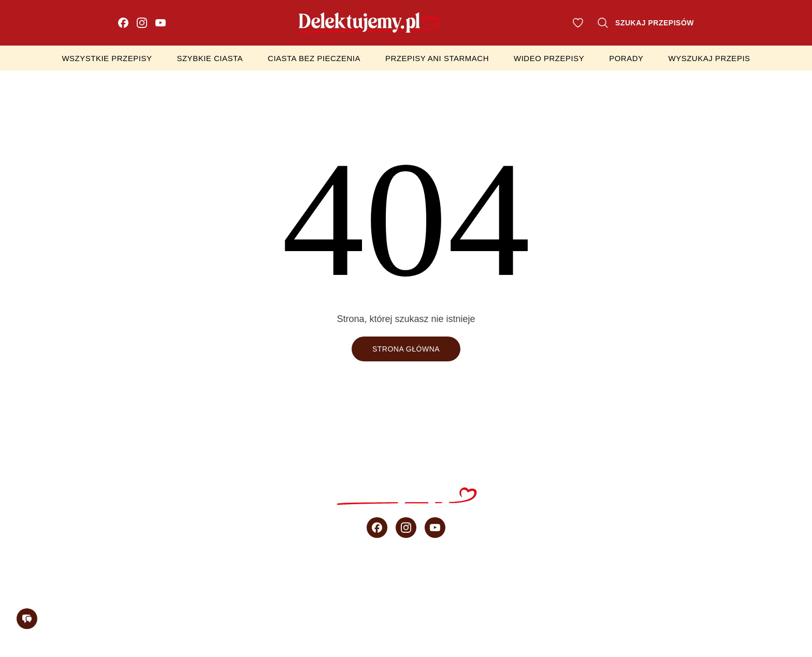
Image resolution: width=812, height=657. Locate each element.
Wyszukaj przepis (709, 58)
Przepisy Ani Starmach (437, 58)
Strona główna (406, 349)
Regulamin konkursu (559, 619)
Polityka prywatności (441, 619)
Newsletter (769, 578)
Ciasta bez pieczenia (314, 58)
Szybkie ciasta (210, 58)
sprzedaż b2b (628, 578)
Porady (626, 58)
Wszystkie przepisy (107, 58)
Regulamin (345, 619)
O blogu (700, 578)
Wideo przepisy (549, 58)
